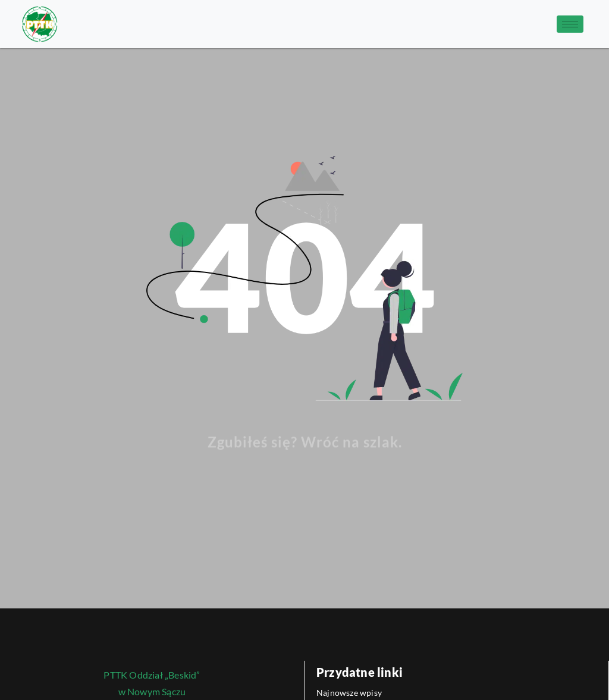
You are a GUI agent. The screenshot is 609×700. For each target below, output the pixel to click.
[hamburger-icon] (570, 24)
